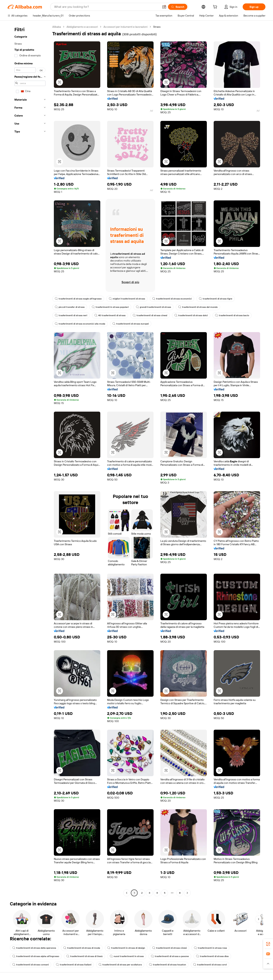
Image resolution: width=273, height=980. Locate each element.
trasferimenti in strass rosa (210, 948)
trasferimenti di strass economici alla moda (80, 324)
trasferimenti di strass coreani (31, 965)
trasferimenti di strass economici (172, 299)
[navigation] (29, 460)
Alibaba (57, 27)
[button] (164, 7)
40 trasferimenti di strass (110, 315)
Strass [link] (157, 27)
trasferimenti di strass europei (131, 324)
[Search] (178, 7)
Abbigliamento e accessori (82, 27)
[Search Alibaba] (107, 7)
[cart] (216, 7)
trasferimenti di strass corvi (210, 965)
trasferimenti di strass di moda (82, 948)
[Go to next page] (187, 893)
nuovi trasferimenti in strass (127, 956)
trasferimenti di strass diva (212, 956)
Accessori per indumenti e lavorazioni (126, 27)
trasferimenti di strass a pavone (170, 956)
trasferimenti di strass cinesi (150, 315)
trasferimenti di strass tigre (216, 299)
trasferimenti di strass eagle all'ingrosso (78, 299)
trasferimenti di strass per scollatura (120, 965)
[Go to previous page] (127, 893)
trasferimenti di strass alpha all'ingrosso (36, 956)
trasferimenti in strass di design (126, 948)
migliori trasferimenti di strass (127, 299)
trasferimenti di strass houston (167, 965)
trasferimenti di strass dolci (191, 315)
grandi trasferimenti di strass (153, 307)
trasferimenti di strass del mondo (198, 307)
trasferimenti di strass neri (71, 315)
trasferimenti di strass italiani (74, 965)
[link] (268, 944)
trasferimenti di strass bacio (232, 315)
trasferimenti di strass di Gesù (84, 956)
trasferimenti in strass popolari (110, 307)
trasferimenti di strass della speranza (34, 948)
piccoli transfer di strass (70, 307)
